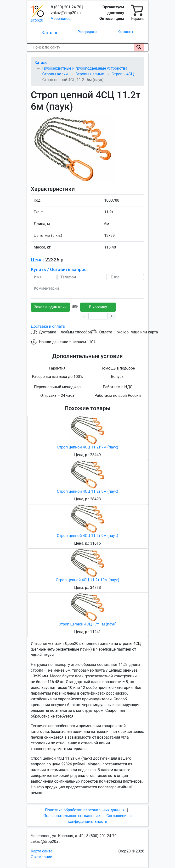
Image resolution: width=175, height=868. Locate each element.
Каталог (50, 33)
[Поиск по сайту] (139, 47)
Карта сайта (42, 851)
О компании (42, 857)
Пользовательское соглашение (72, 816)
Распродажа (88, 32)
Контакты (125, 32)
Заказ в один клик (50, 307)
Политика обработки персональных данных (85, 810)
